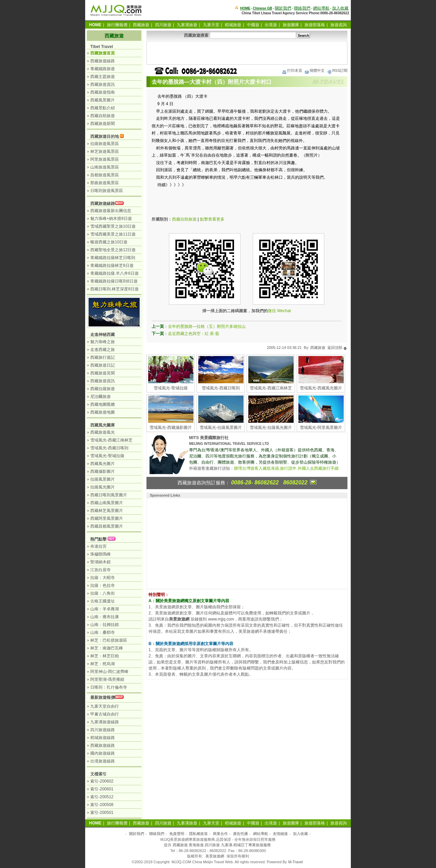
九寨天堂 (211, 25)
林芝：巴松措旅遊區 (109, 640)
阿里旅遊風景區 (105, 159)
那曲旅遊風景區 (105, 183)
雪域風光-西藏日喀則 (221, 388)
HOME (245, 8)
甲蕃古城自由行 (105, 714)
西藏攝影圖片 (103, 471)
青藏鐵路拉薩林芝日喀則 (113, 258)
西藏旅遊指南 (103, 92)
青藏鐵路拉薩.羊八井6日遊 (114, 273)
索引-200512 (102, 797)
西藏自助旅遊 (184, 219)
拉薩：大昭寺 (103, 578)
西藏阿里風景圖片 (107, 518)
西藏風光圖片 (103, 464)
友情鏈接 (280, 834)
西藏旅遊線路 (103, 61)
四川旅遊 (163, 25)
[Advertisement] (247, 53)
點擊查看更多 (212, 219)
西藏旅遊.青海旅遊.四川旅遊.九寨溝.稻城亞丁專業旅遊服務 (222, 845)
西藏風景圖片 (103, 100)
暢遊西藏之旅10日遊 (109, 242)
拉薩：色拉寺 (103, 585)
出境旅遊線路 (103, 761)
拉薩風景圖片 (103, 479)
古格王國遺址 (103, 601)
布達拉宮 (98, 546)
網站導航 (321, 8)
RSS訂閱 (337, 70)
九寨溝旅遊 (187, 25)
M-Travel (295, 862)
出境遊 (271, 25)
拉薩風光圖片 (103, 487)
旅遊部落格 (315, 25)
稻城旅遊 (233, 25)
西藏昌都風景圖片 (107, 526)
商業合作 (220, 834)
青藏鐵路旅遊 (103, 69)
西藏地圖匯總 (103, 404)
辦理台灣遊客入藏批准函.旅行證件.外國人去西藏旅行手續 (286, 468)
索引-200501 (102, 813)
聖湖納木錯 (100, 562)
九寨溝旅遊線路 (105, 722)
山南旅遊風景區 (105, 167)
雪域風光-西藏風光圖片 (321, 388)
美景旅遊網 (215, 856)
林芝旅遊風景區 (105, 151)
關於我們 (283, 8)
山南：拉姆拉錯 (105, 625)
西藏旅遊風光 (103, 432)
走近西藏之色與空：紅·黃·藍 (194, 334)
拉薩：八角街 (103, 593)
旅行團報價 (117, 25)
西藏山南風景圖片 (107, 503)
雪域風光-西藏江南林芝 (271, 388)
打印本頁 (292, 70)
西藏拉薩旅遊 (103, 389)
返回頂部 (337, 348)
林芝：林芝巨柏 (105, 656)
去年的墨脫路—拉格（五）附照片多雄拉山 (207, 326)
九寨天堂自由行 (105, 706)
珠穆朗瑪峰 (100, 554)
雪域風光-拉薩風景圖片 (221, 428)
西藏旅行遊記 (103, 357)
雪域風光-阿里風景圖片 (321, 428)
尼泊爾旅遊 (100, 397)
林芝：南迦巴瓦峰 (107, 648)
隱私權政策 (198, 834)
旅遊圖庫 (291, 25)
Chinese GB (262, 8)
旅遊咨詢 (339, 25)
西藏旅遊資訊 (103, 84)
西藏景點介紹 (103, 108)
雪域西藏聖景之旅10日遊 (113, 226)
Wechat (284, 311)
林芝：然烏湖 (103, 664)
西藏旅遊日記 (103, 365)
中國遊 (253, 25)
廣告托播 (240, 834)
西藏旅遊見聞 (103, 373)
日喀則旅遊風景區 (107, 191)
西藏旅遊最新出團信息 (111, 211)
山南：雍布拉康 (105, 617)
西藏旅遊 (141, 25)
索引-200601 (102, 789)
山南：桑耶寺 (103, 632)
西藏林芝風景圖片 (107, 511)
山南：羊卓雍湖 (105, 609)
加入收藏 (340, 8)
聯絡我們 (302, 8)
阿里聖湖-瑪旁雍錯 (107, 679)
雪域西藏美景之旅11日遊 (113, 234)
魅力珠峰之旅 (103, 342)
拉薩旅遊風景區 (105, 144)
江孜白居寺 (100, 570)
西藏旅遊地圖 (103, 412)
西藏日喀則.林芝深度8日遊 (114, 289)
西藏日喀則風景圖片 (109, 495)
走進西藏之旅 (103, 350)
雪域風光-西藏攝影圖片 (171, 428)
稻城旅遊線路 (103, 738)
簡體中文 (314, 70)
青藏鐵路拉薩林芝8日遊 (112, 266)
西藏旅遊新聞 (103, 124)
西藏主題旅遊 (103, 77)
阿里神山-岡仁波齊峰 (109, 672)
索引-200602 (102, 781)
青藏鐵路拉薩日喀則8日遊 (114, 281)
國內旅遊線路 (103, 753)
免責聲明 (177, 834)
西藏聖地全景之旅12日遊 (113, 250)
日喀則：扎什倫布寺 (109, 687)
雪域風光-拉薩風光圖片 (271, 428)
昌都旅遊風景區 (105, 175)
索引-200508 (102, 805)
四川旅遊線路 (103, 730)
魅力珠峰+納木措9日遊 (111, 219)
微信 (272, 311)
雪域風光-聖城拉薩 (171, 388)
